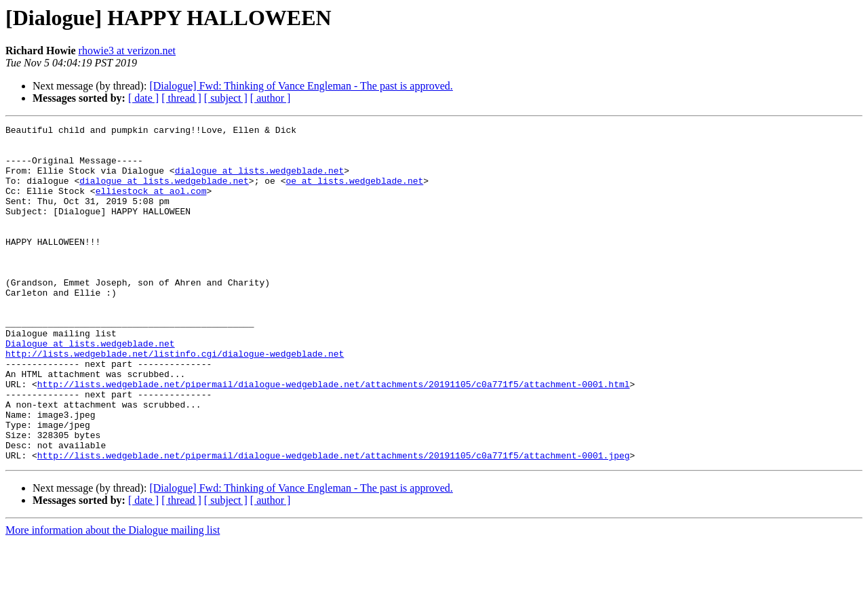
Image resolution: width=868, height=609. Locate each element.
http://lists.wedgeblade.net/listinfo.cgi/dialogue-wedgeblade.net (175, 400)
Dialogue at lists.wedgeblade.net (90, 388)
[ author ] (271, 98)
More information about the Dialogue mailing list (113, 597)
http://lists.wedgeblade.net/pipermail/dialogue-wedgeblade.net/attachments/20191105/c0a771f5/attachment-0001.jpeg (334, 522)
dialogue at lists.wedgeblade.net (260, 180)
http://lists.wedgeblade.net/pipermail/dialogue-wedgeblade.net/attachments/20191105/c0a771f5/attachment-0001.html (334, 437)
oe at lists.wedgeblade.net (354, 193)
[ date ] (143, 98)
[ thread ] (181, 98)
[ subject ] (226, 98)
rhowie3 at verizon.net (127, 51)
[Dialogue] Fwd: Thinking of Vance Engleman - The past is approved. (301, 86)
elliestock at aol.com (151, 205)
